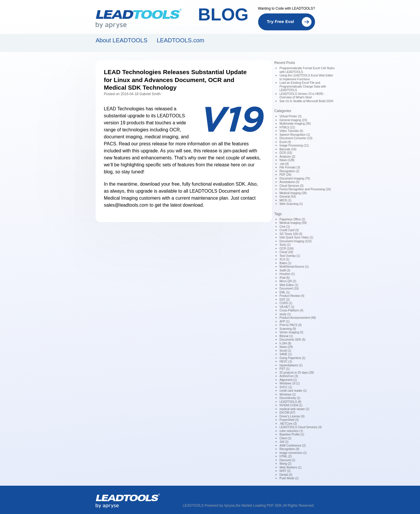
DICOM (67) (287, 413)
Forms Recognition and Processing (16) (305, 189)
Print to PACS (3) (290, 325)
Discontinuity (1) (290, 398)
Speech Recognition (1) (295, 135)
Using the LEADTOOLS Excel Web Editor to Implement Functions (306, 77)
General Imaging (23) (293, 120)
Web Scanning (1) (291, 204)
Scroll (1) (285, 351)
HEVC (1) (286, 361)
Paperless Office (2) (292, 219)
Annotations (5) (289, 182)
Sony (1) (285, 245)
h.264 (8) (285, 343)
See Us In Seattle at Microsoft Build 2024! (306, 101)
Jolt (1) (284, 442)
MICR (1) (285, 200)
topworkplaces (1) (291, 365)
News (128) (287, 160)
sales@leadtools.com (126, 205)
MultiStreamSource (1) (294, 267)
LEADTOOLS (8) (290, 402)
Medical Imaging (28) (293, 193)
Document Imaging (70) (295, 178)
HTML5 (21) (287, 127)
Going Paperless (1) (292, 358)
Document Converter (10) (296, 138)
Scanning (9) (288, 329)
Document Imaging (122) (295, 241)
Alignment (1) (288, 380)
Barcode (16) (288, 149)
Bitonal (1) (286, 336)
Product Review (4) (292, 296)
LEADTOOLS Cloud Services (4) (301, 427)
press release (153, 144)
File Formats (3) (290, 167)
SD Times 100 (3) (291, 234)
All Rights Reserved (298, 506)
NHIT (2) (285, 471)
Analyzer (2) (287, 157)
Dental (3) (286, 475)
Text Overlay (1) (290, 256)
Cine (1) (285, 227)
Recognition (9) (289, 449)
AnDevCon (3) (289, 376)
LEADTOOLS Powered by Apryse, (209, 506)
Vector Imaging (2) (291, 332)
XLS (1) (284, 259)
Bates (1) (285, 263)
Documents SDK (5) (292, 340)
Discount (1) (287, 460)
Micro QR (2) (288, 281)
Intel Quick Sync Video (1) (296, 237)
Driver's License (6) (292, 416)
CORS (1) (286, 303)
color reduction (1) (291, 431)
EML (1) (285, 292)
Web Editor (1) (289, 285)
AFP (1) (284, 322)
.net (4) (284, 164)
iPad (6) (285, 278)
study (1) (285, 314)
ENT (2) (285, 300)
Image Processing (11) (294, 146)
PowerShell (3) (289, 420)
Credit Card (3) (289, 230)
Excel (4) (285, 142)
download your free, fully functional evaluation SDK (193, 184)
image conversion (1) (293, 453)
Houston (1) (287, 274)
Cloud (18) (286, 252)
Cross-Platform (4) (291, 310)
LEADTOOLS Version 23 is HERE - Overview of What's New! (302, 96)
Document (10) (289, 289)
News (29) (286, 347)
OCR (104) (286, 249)
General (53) (288, 197)
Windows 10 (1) (289, 383)
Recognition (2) (289, 171)
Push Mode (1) (289, 478)
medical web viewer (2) (294, 409)
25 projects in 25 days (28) (297, 373)
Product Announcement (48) (298, 318)
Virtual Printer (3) (290, 116)
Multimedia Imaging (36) (295, 124)
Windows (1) (288, 394)
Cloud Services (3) (291, 186)
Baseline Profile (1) (292, 434)
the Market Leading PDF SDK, (259, 506)
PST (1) (284, 369)
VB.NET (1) (287, 307)
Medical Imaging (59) (293, 223)
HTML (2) (286, 456)
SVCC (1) (286, 387)
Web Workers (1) (290, 467)
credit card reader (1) (293, 391)
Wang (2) (285, 464)
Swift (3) (285, 270)
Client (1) (285, 438)
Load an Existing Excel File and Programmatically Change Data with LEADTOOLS (303, 86)
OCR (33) (286, 153)
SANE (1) (286, 354)
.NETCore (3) (288, 424)
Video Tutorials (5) (291, 131)
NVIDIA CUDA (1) (291, 405)
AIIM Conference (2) (293, 446)
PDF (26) (285, 175)
